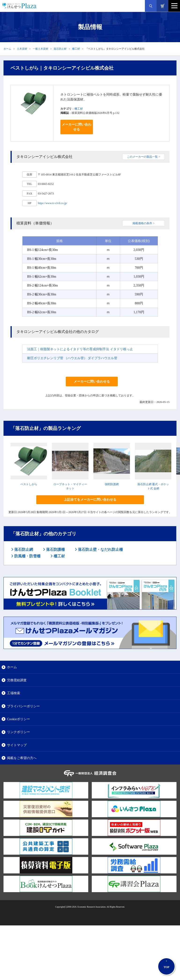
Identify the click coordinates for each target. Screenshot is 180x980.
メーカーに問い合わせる (77, 127)
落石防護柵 (55, 550)
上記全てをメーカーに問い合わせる (90, 500)
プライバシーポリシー (23, 706)
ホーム (7, 49)
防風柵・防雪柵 (27, 556)
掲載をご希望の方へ (22, 758)
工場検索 (14, 693)
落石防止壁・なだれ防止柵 (100, 550)
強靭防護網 (112, 484)
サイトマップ (17, 745)
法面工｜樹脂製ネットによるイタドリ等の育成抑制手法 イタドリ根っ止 (80, 349)
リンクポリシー (18, 732)
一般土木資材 (40, 49)
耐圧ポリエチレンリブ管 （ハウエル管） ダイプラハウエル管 (72, 358)
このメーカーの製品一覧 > (143, 157)
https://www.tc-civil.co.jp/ (53, 203)
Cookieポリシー (18, 719)
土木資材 (22, 49)
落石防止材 (60, 49)
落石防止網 (23, 550)
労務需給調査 (17, 680)
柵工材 (76, 49)
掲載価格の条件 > (143, 223)
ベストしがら (29, 484)
